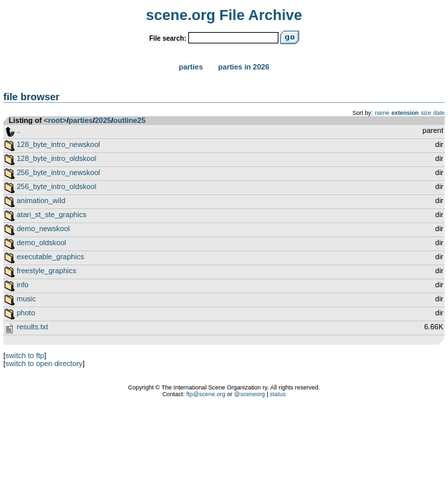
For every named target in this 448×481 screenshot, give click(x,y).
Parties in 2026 (244, 67)
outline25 (130, 120)
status (278, 394)
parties (81, 120)
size (426, 113)
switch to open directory (44, 363)
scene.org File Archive (224, 15)
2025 (103, 120)
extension (405, 113)
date (439, 113)
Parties (191, 67)
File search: (168, 38)
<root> (55, 120)
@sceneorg (250, 394)
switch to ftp (25, 355)
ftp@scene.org (206, 394)
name (382, 113)
